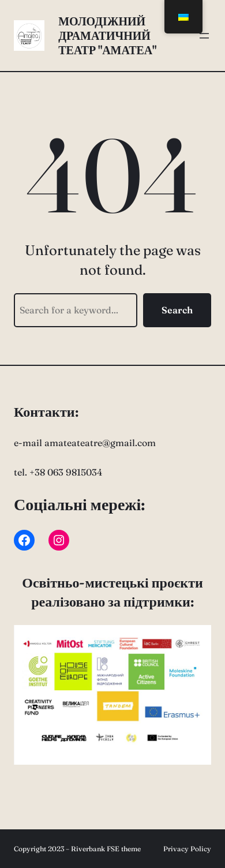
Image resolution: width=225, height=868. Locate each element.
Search (177, 310)
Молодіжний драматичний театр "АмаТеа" (107, 35)
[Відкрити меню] (204, 36)
